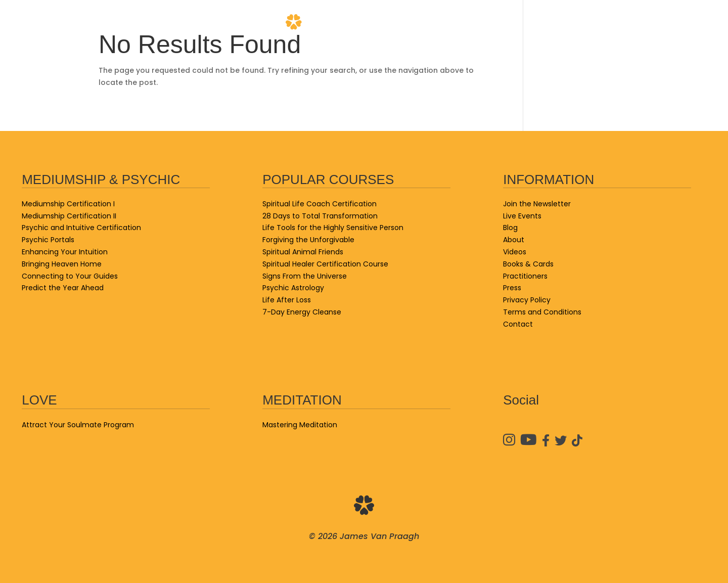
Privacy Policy (527, 300)
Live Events (47, 23)
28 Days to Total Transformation (320, 216)
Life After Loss (287, 300)
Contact (685, 23)
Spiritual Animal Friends (303, 252)
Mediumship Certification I (68, 204)
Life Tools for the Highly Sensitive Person (333, 228)
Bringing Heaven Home (62, 264)
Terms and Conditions (542, 312)
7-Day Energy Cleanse (302, 312)
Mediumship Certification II (69, 216)
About (488, 23)
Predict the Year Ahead (63, 288)
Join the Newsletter (537, 204)
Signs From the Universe (305, 276)
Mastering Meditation (300, 425)
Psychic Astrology (293, 288)
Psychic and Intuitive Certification (81, 228)
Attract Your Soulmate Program (78, 425)
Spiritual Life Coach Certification (320, 204)
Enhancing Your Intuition (65, 252)
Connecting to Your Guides (70, 276)
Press (512, 288)
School (108, 23)
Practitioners (609, 23)
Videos (540, 23)
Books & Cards (178, 23)
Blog (243, 23)
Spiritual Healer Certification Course (325, 264)
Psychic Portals (48, 240)
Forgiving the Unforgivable (308, 240)
